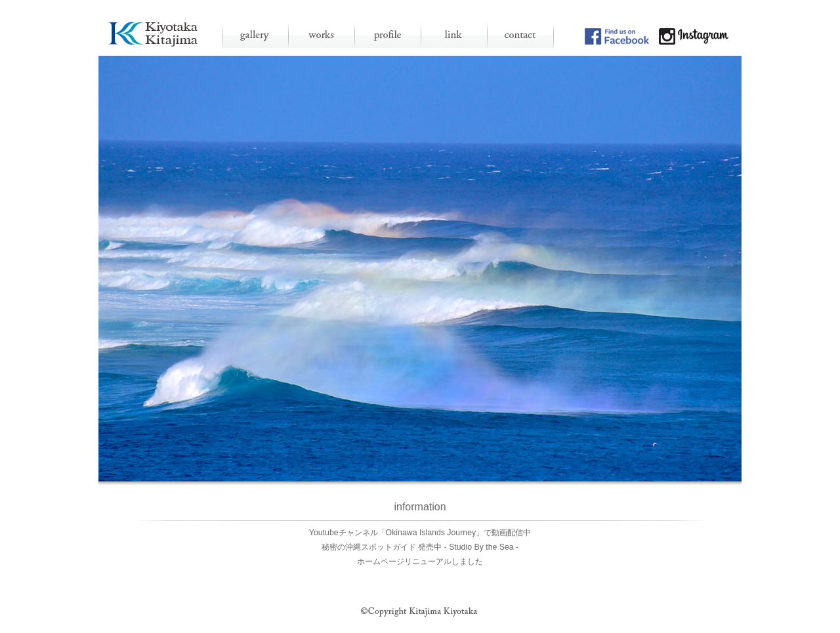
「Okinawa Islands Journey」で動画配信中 (455, 533)
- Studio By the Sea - (482, 547)
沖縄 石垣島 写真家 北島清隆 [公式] (153, 33)
